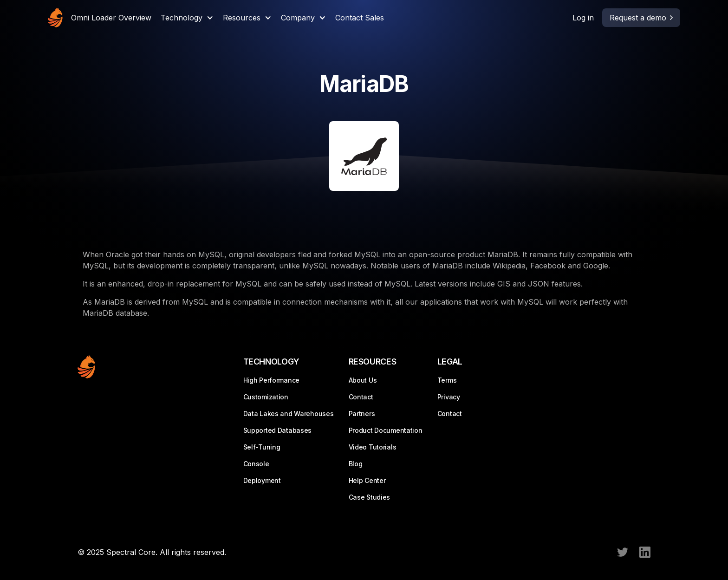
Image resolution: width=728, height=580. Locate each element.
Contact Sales (360, 18)
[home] (55, 18)
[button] (187, 18)
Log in (583, 18)
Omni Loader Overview (111, 18)
